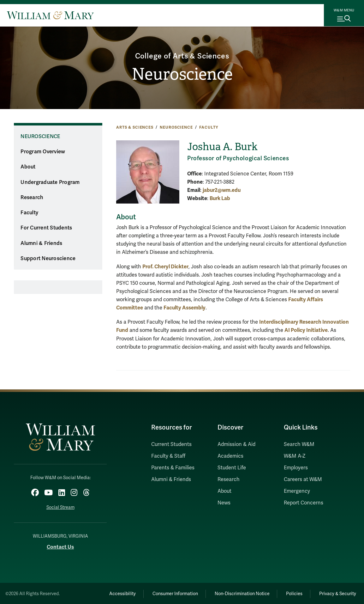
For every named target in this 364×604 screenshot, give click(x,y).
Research (32, 198)
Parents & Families (173, 468)
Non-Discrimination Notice (237, 593)
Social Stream (60, 506)
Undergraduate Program (50, 182)
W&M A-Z (295, 456)
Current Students (171, 444)
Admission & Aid (236, 444)
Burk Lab (220, 198)
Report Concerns (304, 503)
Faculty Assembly (185, 308)
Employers (296, 468)
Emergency (297, 491)
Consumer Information (169, 593)
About (28, 167)
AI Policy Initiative (306, 330)
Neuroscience (182, 75)
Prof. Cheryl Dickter (165, 267)
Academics (230, 456)
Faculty (209, 127)
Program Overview (43, 152)
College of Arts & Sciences (182, 55)
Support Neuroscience (48, 259)
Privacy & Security (337, 593)
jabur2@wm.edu (222, 190)
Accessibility (114, 593)
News (224, 503)
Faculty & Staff (168, 456)
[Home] (50, 15)
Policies (291, 593)
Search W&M (299, 444)
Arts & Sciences (135, 127)
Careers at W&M (303, 479)
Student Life (232, 468)
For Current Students (46, 228)
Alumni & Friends (41, 243)
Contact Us (60, 546)
